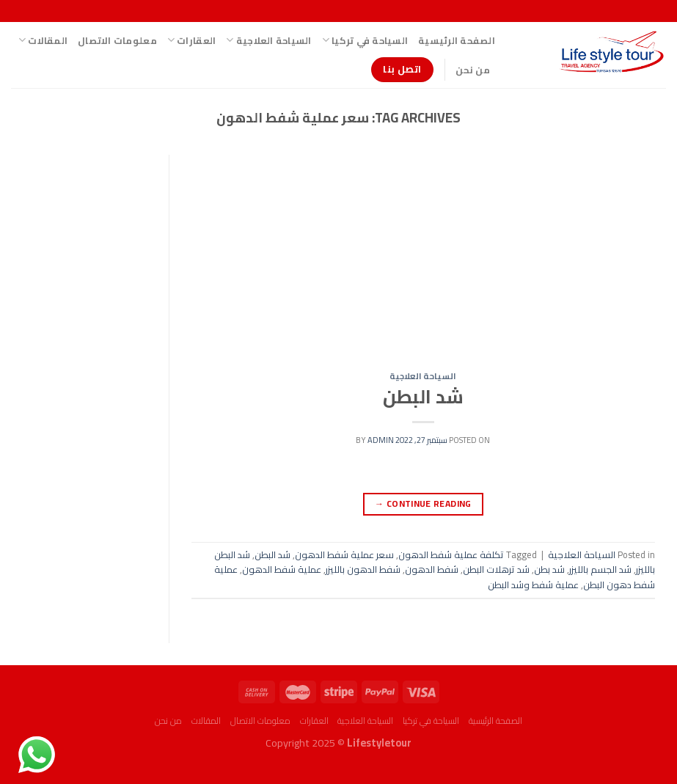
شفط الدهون (432, 569)
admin (381, 440)
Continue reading (423, 503)
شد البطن (423, 397)
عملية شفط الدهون (282, 569)
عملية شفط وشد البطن (533, 585)
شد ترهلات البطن (496, 569)
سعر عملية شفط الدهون (344, 554)
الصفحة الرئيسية (457, 40)
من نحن (473, 70)
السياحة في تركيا (365, 40)
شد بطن (549, 569)
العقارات (192, 40)
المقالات (43, 40)
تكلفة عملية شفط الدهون (451, 554)
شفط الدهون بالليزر (363, 569)
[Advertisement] (423, 263)
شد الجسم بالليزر (600, 569)
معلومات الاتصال (117, 40)
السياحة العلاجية (268, 40)
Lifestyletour (379, 743)
